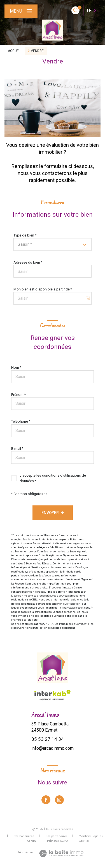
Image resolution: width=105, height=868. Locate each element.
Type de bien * (25, 235)
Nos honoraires (24, 836)
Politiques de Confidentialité (76, 624)
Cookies (84, 841)
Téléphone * (21, 421)
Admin (31, 841)
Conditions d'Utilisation (33, 628)
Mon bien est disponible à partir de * (43, 289)
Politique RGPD (57, 841)
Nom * (16, 367)
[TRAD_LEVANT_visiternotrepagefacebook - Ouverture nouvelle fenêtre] (46, 800)
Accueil (15, 51)
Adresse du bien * (28, 262)
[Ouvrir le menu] (21, 11)
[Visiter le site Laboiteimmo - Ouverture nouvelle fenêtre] (61, 853)
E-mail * (17, 449)
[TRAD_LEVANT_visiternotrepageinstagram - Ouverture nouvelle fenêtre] (59, 800)
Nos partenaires (56, 836)
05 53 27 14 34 (48, 739)
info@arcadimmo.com (53, 748)
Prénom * (18, 395)
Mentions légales (91, 836)
